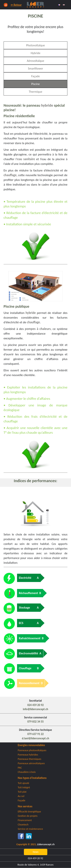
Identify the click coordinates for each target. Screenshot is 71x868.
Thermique (35, 92)
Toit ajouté (23, 783)
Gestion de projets (28, 816)
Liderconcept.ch (46, 844)
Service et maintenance (30, 829)
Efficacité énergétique (29, 812)
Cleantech (23, 825)
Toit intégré (24, 787)
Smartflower (35, 68)
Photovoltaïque (35, 45)
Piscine (35, 84)
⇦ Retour (16, 5)
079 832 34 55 (35, 722)
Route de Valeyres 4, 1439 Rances (35, 865)
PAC (20, 768)
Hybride (35, 53)
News (35, 852)
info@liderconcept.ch (35, 709)
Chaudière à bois (27, 772)
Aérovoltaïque (35, 61)
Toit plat (22, 792)
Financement (25, 820)
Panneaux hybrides (28, 755)
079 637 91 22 (35, 734)
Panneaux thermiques (30, 759)
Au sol (21, 796)
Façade (35, 76)
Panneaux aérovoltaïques (31, 763)
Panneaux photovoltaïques (32, 750)
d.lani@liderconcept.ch (35, 738)
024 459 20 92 (35, 705)
